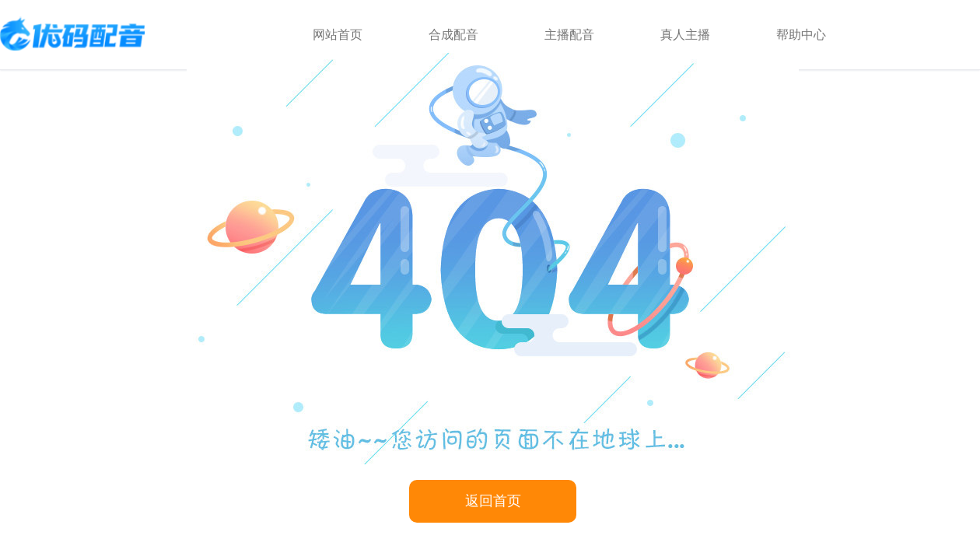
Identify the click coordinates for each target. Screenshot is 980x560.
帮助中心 (801, 35)
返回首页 (493, 501)
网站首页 (338, 35)
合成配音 (453, 35)
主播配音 (569, 35)
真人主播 (685, 35)
